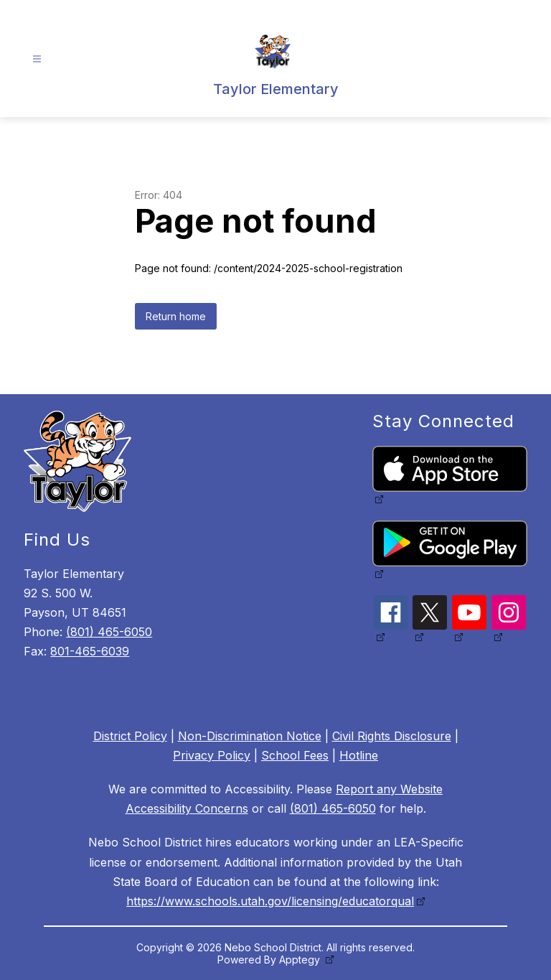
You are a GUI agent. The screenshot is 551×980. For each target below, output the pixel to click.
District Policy (130, 736)
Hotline (359, 755)
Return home (176, 316)
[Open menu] (37, 59)
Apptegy (301, 960)
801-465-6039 (90, 651)
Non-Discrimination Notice (250, 736)
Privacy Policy (212, 755)
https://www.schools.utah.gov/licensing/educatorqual (270, 901)
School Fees (295, 755)
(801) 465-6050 (109, 632)
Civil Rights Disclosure (392, 736)
